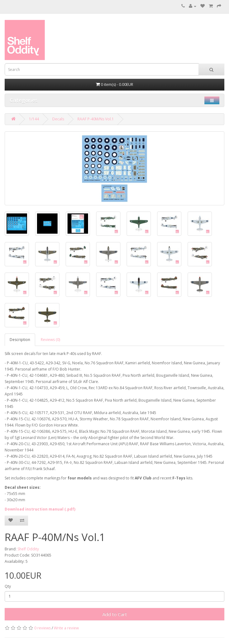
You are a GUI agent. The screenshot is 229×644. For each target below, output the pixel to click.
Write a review (66, 628)
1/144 (34, 119)
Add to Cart (115, 614)
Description (20, 340)
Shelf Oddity (28, 549)
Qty (8, 586)
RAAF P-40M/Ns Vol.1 (96, 119)
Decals (58, 119)
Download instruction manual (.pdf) (40, 509)
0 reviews (42, 628)
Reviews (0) (50, 340)
